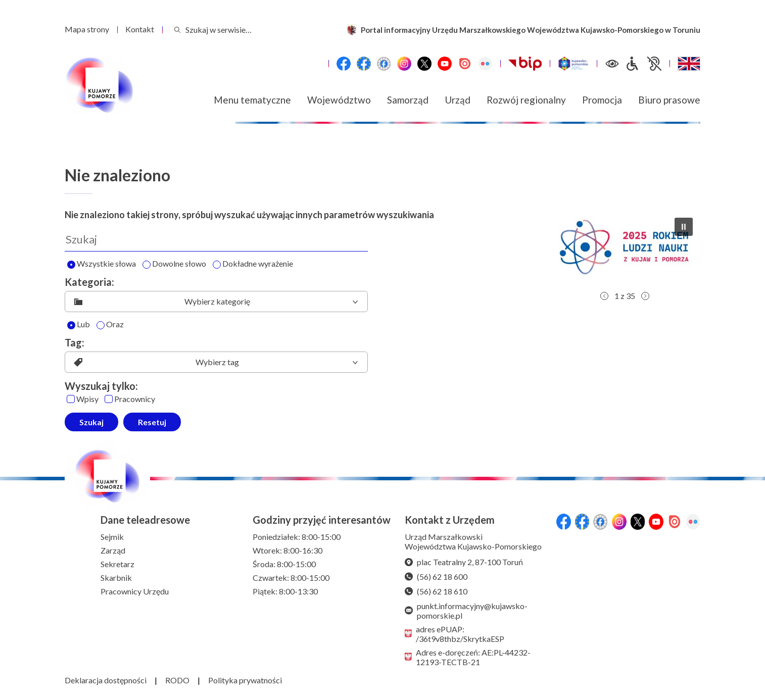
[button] (625, 248)
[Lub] (71, 325)
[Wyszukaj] (216, 239)
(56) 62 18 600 (436, 577)
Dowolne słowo (174, 264)
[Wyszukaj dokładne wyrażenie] (217, 265)
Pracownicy (130, 399)
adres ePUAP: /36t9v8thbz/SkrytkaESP (455, 634)
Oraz (110, 325)
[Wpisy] (71, 399)
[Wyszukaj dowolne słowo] (147, 265)
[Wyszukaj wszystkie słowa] (71, 265)
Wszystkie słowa (102, 264)
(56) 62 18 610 (436, 591)
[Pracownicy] (109, 399)
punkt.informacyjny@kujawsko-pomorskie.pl (466, 611)
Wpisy (83, 399)
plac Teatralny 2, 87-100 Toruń (464, 562)
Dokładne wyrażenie (253, 264)
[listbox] (216, 302)
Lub (79, 325)
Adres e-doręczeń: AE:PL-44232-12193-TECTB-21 (468, 657)
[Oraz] (101, 325)
